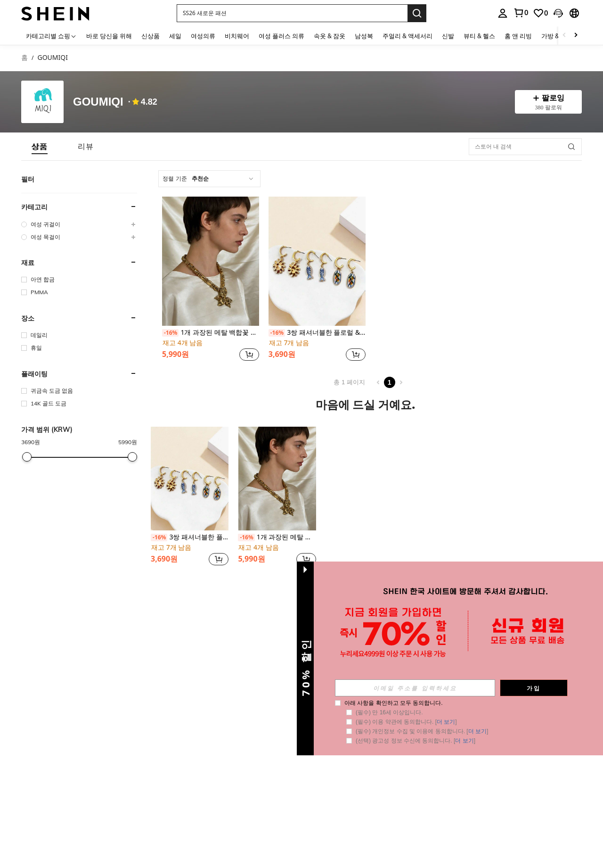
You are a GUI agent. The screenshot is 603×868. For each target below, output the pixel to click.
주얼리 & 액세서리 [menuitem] (407, 36)
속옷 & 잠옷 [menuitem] (330, 36)
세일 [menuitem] (175, 36)
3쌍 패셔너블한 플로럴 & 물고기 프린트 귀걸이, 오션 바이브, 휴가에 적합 (317, 333)
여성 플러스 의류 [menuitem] (281, 36)
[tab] (40, 146)
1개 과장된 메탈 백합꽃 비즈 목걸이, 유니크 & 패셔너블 (211, 333)
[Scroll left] (564, 36)
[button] (292, 13)
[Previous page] (378, 382)
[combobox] (209, 179)
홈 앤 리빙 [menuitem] (518, 36)
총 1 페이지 (349, 382)
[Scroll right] (576, 36)
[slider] (27, 457)
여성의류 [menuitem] (203, 36)
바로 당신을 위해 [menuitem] (109, 36)
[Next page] (401, 382)
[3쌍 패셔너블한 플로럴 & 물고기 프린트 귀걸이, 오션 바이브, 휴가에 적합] (317, 261)
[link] (521, 13)
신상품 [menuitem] (151, 36)
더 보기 (446, 722)
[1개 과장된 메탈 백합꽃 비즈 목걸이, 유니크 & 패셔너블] (211, 261)
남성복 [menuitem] (364, 36)
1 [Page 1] (390, 382)
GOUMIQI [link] (52, 58)
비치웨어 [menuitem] (237, 36)
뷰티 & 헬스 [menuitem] (479, 36)
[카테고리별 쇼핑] (51, 36)
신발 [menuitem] (448, 36)
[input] (415, 688)
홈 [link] (24, 58)
